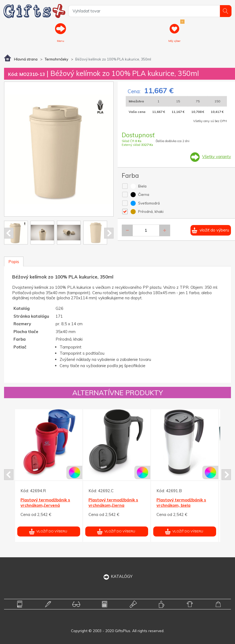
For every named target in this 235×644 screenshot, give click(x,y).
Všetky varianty (217, 157)
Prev (9, 233)
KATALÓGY (117, 576)
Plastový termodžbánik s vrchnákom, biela (181, 503)
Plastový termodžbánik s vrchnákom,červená (45, 503)
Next (109, 233)
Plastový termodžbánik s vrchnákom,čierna (113, 503)
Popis (14, 262)
